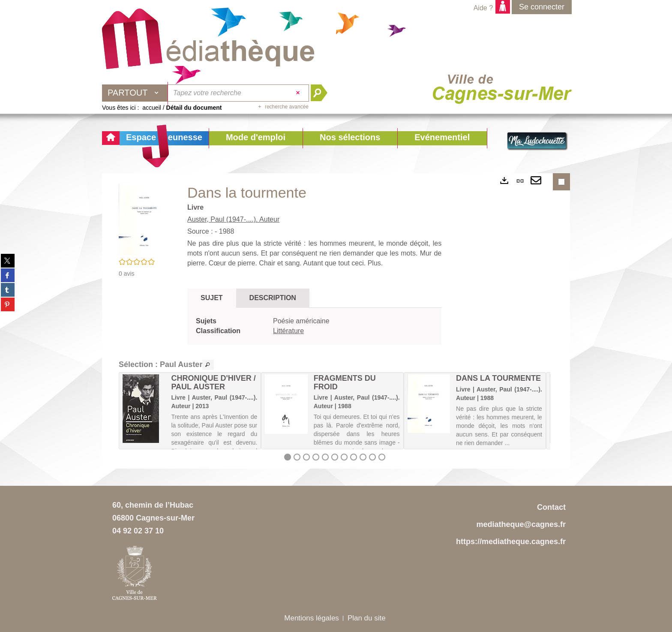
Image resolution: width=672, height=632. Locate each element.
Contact (551, 507)
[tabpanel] (314, 326)
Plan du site (367, 618)
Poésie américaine (301, 321)
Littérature (288, 331)
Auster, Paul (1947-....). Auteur (233, 219)
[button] (256, 138)
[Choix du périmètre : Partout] (135, 93)
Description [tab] (273, 298)
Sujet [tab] (212, 298)
